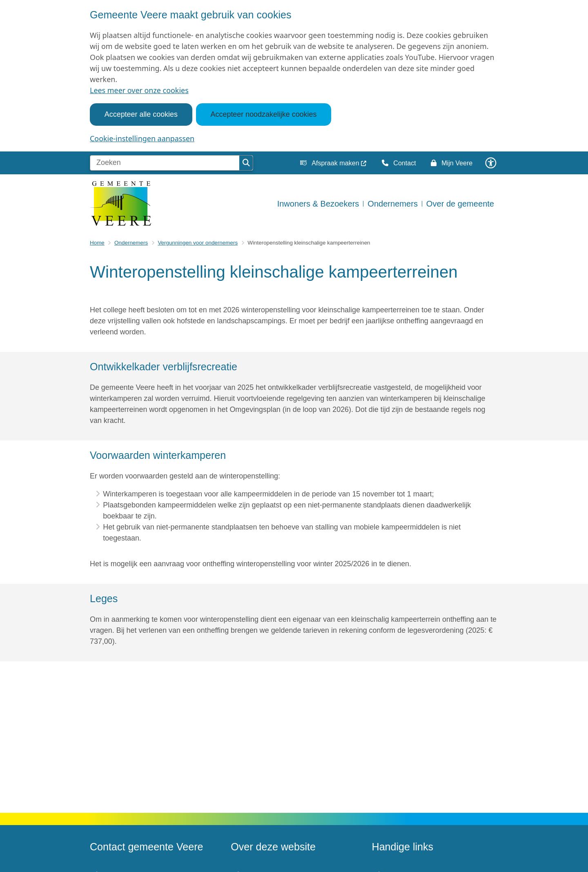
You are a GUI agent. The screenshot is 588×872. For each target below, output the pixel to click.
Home (97, 243)
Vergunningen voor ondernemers (198, 243)
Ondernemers (131, 243)
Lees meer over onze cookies (139, 90)
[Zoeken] (165, 163)
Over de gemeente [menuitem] (460, 204)
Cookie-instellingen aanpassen (142, 138)
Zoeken (246, 163)
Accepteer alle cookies (141, 114)
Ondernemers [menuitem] (393, 204)
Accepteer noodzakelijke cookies (264, 114)
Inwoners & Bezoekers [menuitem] (318, 204)
